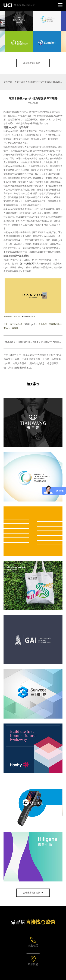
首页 (17, 82)
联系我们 (33, 964)
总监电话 (33, 946)
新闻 (23, 82)
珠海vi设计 (33, 82)
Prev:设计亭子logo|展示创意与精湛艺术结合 (26, 342)
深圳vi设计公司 (27, 264)
